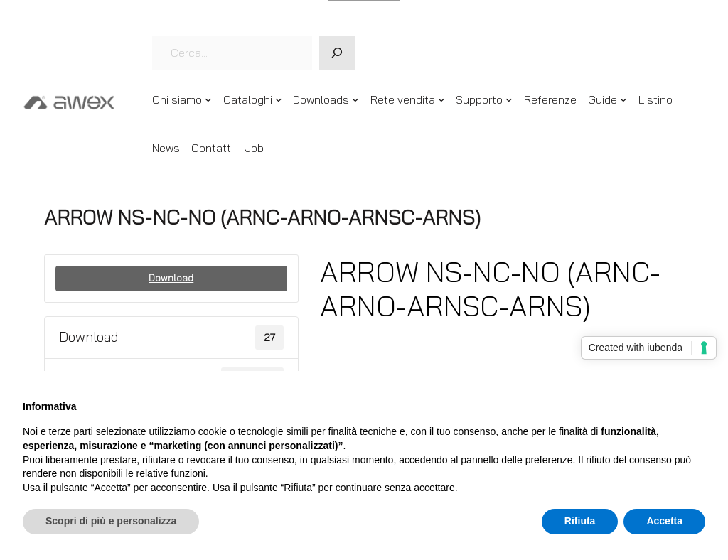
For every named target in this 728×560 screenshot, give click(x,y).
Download (171, 278)
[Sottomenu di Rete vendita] (441, 99)
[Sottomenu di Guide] (623, 99)
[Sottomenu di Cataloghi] (279, 99)
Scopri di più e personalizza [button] (111, 521)
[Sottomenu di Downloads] (355, 99)
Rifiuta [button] (580, 521)
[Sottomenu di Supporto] (509, 99)
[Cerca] (337, 53)
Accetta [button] (664, 521)
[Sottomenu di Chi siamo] (208, 99)
